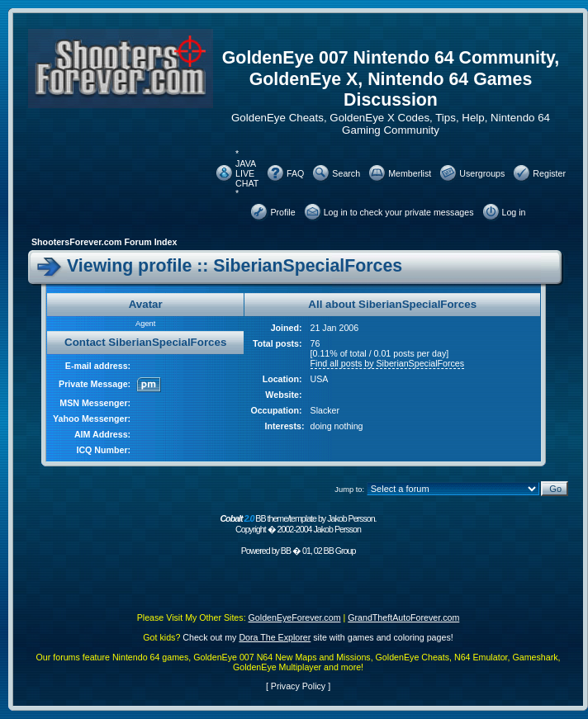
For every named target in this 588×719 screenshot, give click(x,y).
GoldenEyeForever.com (295, 617)
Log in (514, 212)
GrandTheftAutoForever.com (403, 617)
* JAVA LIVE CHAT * (247, 173)
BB (286, 551)
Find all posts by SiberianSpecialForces (388, 363)
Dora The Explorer (275, 637)
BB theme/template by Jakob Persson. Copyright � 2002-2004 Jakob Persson (298, 524)
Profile (282, 212)
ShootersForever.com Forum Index (104, 242)
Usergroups (482, 173)
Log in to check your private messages (399, 212)
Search (346, 173)
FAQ (295, 173)
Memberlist (410, 173)
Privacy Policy (298, 686)
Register (549, 173)
